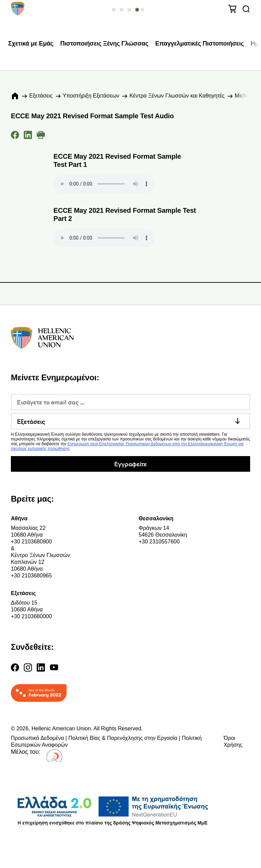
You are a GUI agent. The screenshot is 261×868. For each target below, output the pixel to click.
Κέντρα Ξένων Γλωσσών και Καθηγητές (177, 96)
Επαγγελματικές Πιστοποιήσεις (200, 44)
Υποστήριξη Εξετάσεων (91, 96)
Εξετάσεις (41, 96)
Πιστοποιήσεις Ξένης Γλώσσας (104, 44)
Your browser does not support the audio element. (104, 184)
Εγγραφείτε (130, 464)
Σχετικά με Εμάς (31, 44)
